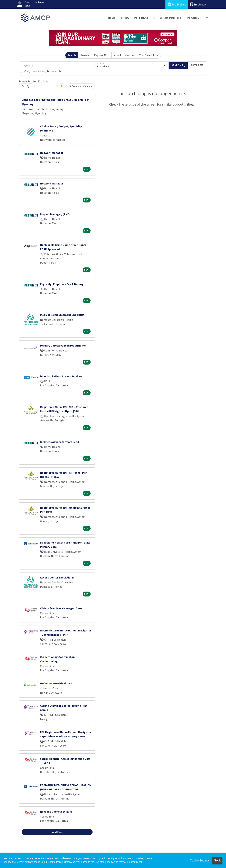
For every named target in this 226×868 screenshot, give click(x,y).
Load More (57, 832)
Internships (144, 18)
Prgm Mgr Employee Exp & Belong (62, 284)
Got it (217, 860)
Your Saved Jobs (149, 55)
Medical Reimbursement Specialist (62, 315)
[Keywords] (57, 65)
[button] (197, 65)
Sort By (26, 86)
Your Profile (171, 18)
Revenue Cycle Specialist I (57, 812)
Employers (198, 4)
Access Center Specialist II (57, 577)
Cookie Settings (200, 860)
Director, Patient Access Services (61, 376)
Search (72, 55)
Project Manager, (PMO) (55, 214)
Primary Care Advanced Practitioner (63, 345)
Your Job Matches (124, 55)
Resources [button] (196, 18)
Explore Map (102, 55)
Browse (85, 55)
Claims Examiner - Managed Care (61, 608)
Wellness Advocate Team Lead (60, 442)
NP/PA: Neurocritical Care (56, 683)
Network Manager (52, 153)
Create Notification (81, 86)
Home (111, 18)
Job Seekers (177, 4)
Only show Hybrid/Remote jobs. (43, 71)
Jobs (125, 18)
